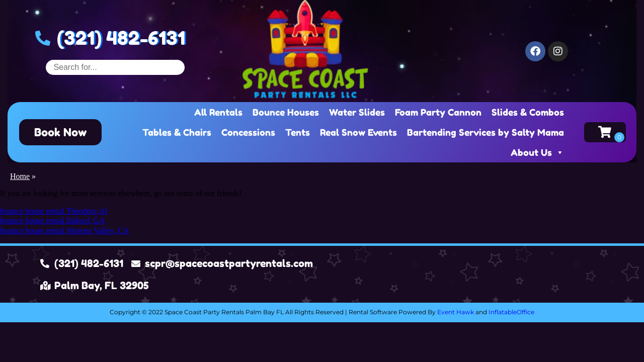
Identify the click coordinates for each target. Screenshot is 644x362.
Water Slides (357, 112)
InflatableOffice (511, 312)
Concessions (248, 132)
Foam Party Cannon (438, 112)
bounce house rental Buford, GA (52, 220)
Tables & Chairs (177, 132)
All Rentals (218, 112)
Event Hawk (456, 312)
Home (20, 176)
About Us (537, 152)
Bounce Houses (286, 112)
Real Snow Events (358, 132)
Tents (298, 132)
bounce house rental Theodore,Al (54, 211)
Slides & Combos (528, 112)
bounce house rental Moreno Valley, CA (64, 231)
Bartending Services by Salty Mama (486, 132)
